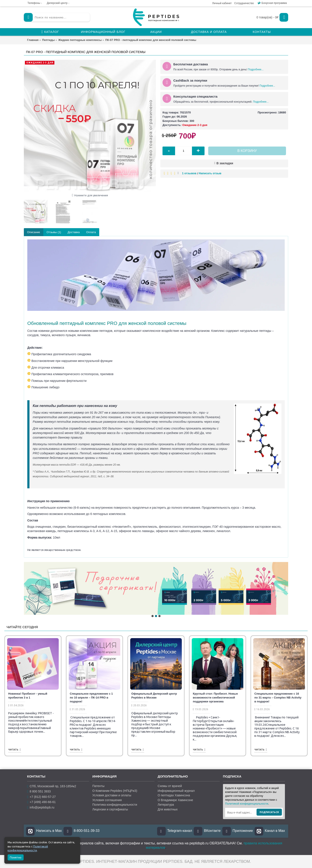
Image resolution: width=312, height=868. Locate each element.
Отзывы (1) (54, 232)
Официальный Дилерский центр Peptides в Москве (154, 696)
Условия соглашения (107, 800)
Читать (15, 750)
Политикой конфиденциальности (247, 804)
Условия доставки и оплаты (112, 795)
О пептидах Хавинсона (174, 795)
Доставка (74, 232)
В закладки (225, 163)
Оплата (91, 232)
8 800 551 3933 (39, 791)
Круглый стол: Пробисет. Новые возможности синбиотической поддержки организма (215, 698)
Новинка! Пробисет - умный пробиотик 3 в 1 (28, 696)
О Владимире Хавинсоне (175, 800)
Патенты (98, 786)
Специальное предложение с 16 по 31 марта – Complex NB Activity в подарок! (278, 698)
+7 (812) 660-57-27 (41, 797)
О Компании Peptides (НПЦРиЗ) (115, 791)
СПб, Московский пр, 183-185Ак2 (52, 786)
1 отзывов (189, 173)
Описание (34, 232)
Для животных (168, 809)
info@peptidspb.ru (41, 807)
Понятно (16, 857)
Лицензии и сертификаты (110, 809)
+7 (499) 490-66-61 (41, 802)
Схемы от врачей (170, 786)
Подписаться (269, 812)
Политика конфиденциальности (115, 805)
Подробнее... (256, 69)
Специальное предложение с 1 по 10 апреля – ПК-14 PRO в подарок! (91, 698)
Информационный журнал (176, 791)
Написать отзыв (210, 173)
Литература (166, 805)
